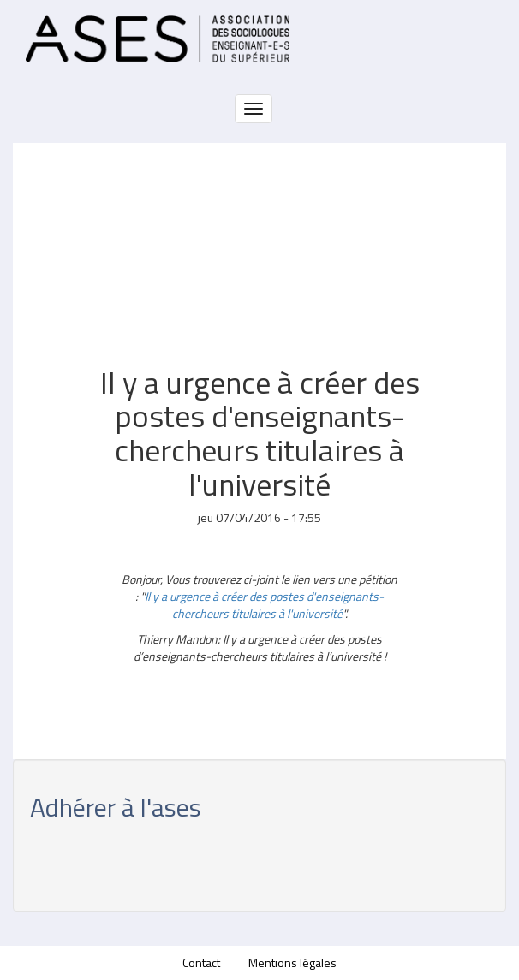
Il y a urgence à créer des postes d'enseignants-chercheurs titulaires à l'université (264, 605)
